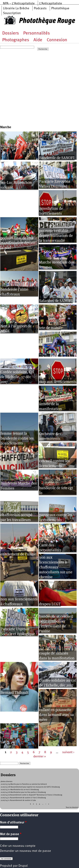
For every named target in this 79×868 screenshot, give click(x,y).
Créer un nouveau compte (18, 846)
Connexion (57, 40)
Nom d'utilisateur (13, 823)
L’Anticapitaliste (51, 4)
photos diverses (7, 782)
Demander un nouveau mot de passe (25, 851)
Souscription (12, 13)
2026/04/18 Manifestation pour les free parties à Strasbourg (23, 792)
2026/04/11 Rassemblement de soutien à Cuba (18, 800)
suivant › (68, 752)
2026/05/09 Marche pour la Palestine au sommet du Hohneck (24, 784)
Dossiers (11, 33)
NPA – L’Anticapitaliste (19, 4)
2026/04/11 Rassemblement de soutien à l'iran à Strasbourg (23, 798)
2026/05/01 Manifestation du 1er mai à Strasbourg (20, 790)
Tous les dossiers (72, 807)
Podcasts (40, 8)
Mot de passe (11, 834)
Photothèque (60, 8)
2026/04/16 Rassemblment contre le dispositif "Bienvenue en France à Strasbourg (31, 795)
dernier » (40, 757)
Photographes (16, 40)
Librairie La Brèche (16, 8)
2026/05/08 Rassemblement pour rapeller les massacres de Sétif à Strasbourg (30, 787)
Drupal (23, 866)
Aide (38, 40)
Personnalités (37, 33)
